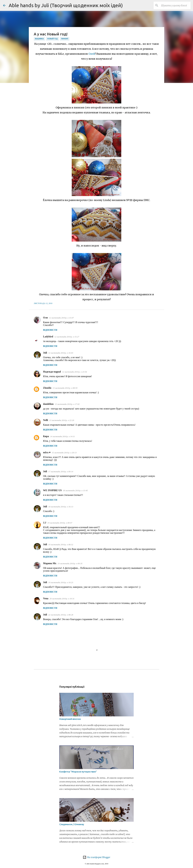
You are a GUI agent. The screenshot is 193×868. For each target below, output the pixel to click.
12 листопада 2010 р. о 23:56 (75, 372)
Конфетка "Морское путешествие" (78, 772)
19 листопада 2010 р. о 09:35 (70, 563)
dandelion (48, 404)
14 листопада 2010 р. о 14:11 (63, 436)
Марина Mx (50, 563)
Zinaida (47, 388)
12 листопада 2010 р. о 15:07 (61, 318)
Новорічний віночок (70, 719)
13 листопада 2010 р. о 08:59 (65, 388)
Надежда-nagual (52, 372)
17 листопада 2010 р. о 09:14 (61, 472)
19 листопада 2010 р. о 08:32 (61, 545)
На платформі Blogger (96, 857)
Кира (46, 436)
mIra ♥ (47, 452)
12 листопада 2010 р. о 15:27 (67, 337)
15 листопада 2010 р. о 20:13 (64, 453)
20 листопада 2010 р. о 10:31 (62, 599)
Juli (45, 353)
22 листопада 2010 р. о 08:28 (61, 615)
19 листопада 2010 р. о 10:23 (61, 582)
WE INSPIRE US (52, 490)
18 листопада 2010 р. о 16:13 (61, 507)
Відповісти (50, 330)
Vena (46, 598)
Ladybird (48, 337)
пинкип (65, 39)
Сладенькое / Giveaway (72, 824)
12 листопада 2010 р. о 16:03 (61, 353)
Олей (92, 54)
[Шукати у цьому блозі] (174, 5)
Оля (45, 318)
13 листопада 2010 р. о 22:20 (62, 420)
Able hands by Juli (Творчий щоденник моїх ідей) (66, 5)
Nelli (46, 420)
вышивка (39, 39)
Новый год (52, 39)
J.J (45, 523)
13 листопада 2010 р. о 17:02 (67, 404)
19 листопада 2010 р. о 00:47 (60, 523)
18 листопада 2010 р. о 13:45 (75, 490)
